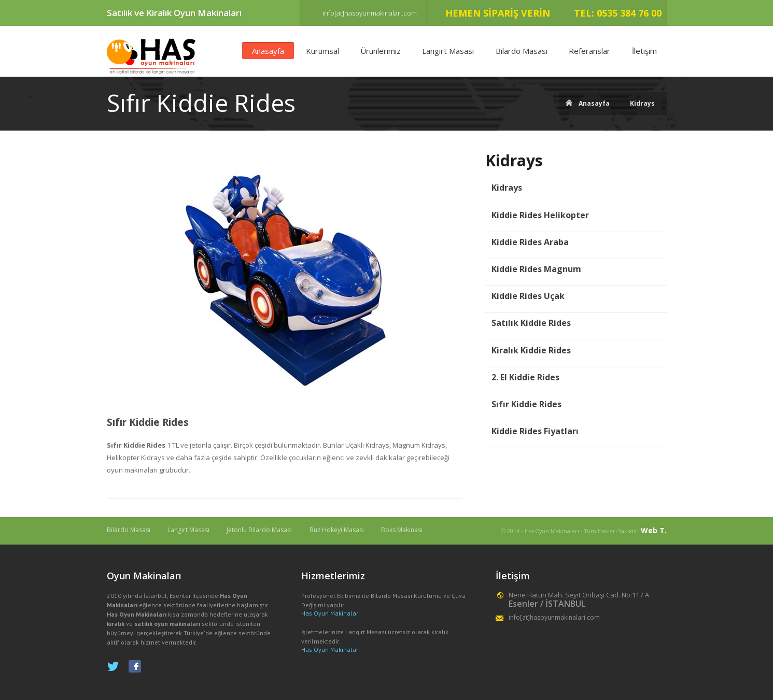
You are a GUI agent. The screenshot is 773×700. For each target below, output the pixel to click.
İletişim (644, 51)
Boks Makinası (402, 530)
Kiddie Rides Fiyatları (535, 431)
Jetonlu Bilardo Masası (259, 530)
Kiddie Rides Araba (530, 242)
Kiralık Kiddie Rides (531, 351)
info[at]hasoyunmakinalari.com (370, 13)
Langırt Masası (448, 51)
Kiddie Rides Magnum (536, 269)
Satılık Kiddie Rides (531, 323)
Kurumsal (322, 51)
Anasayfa (268, 51)
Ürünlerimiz (381, 51)
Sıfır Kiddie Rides (148, 423)
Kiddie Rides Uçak (528, 296)
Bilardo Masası (522, 51)
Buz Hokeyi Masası (337, 530)
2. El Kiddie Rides (525, 377)
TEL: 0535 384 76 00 (618, 13)
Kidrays (642, 103)
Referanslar (589, 51)
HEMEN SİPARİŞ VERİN (498, 13)
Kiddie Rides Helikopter (540, 215)
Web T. (654, 530)
